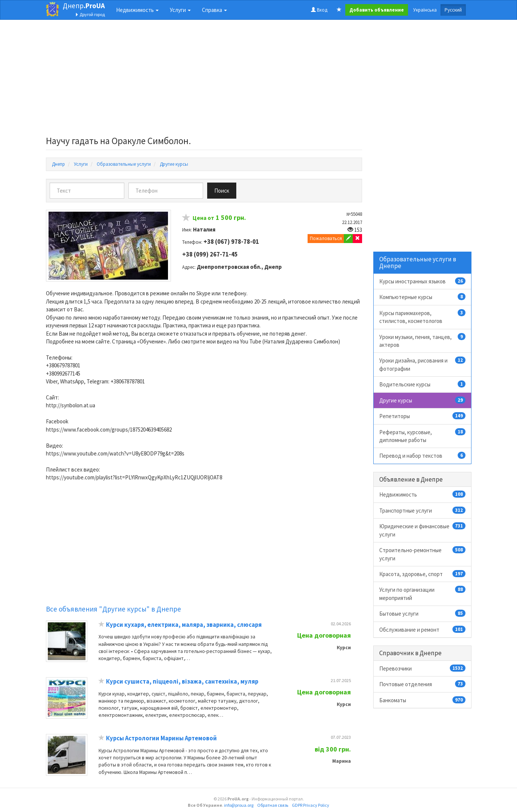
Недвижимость (422, 494)
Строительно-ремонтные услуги (422, 554)
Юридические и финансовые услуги (422, 530)
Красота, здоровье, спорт (422, 574)
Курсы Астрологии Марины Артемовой (161, 738)
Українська (425, 10)
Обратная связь (273, 805)
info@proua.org (239, 805)
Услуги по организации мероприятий (422, 593)
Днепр (84, 6)
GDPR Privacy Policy (311, 805)
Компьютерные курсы (422, 297)
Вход (319, 10)
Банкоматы (422, 700)
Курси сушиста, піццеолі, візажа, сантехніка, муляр (182, 682)
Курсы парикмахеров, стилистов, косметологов (422, 317)
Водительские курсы (422, 384)
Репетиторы (422, 416)
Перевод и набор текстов (422, 455)
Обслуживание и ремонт (422, 629)
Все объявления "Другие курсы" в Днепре (113, 609)
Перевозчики (422, 668)
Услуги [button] (180, 10)
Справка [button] (214, 10)
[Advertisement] (204, 80)
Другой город (90, 14)
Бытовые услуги (422, 613)
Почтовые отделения (422, 684)
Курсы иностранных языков (422, 281)
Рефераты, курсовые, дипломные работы (422, 436)
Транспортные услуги (422, 510)
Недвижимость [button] (137, 10)
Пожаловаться (326, 238)
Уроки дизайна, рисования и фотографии (422, 364)
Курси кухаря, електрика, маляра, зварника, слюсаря (184, 625)
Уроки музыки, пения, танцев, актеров (422, 341)
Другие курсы (422, 400)
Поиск (222, 191)
